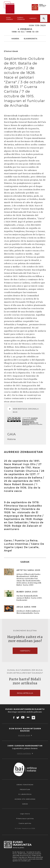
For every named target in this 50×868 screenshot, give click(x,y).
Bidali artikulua (25, 693)
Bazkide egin (25, 735)
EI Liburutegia (25, 794)
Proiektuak (25, 789)
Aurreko (21, 19)
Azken (9, 19)
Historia (11, 439)
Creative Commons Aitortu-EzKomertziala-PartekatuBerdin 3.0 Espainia (30, 421)
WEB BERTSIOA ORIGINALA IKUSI (23, 410)
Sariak (25, 804)
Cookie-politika (25, 823)
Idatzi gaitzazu (25, 753)
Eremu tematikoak (25, 785)
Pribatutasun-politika (25, 819)
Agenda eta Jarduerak (25, 799)
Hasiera (15, 39)
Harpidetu (33, 18)
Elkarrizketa (31, 39)
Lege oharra (25, 814)
